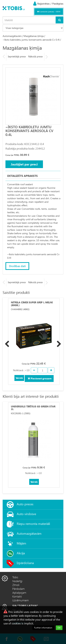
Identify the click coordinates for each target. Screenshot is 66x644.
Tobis (15, 577)
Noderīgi (17, 581)
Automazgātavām (12, 36)
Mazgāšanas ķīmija (34, 36)
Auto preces (25, 504)
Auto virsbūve (26, 514)
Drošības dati (17, 266)
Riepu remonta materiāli (33, 524)
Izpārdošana (25, 563)
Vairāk (19, 378)
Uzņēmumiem (21, 600)
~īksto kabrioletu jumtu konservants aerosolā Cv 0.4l (31, 40)
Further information (43, 628)
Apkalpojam (19, 592)
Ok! (59, 628)
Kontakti (17, 596)
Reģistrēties (43, 4)
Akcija (21, 553)
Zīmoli (16, 585)
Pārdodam (18, 589)
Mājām (21, 543)
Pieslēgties (58, 4)
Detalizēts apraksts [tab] (22, 176)
